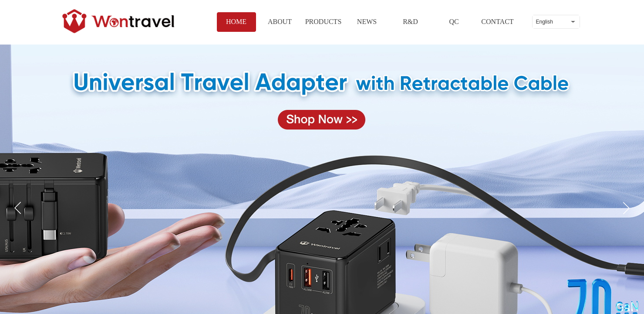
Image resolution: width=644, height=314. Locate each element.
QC (454, 22)
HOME (236, 22)
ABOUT (280, 22)
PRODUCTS (324, 22)
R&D (410, 22)
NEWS (367, 22)
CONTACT (497, 22)
